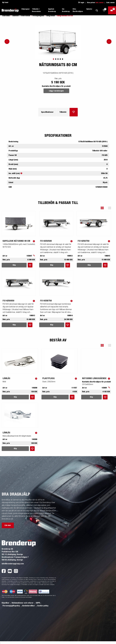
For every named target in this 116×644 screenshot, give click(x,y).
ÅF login (81, 3)
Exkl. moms (111, 3)
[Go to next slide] (109, 42)
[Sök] (97, 10)
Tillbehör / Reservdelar (36, 10)
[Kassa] (112, 10)
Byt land (5, 2)
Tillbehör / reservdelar (21, 16)
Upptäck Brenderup (52, 10)
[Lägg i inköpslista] (74, 112)
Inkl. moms (100, 3)
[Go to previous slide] (7, 42)
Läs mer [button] (8, 525)
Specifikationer (47, 112)
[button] (104, 208)
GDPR (38, 603)
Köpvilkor (6, 603)
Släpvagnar (26, 9)
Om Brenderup (66, 10)
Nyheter (89, 9)
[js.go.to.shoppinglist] (104, 10)
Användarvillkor (29, 606)
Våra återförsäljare (78, 10)
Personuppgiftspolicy (11, 606)
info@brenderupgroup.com (13, 564)
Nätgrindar (51, 16)
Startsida (6, 16)
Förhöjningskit (38, 16)
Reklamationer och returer (23, 603)
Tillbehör (63, 112)
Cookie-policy (43, 606)
